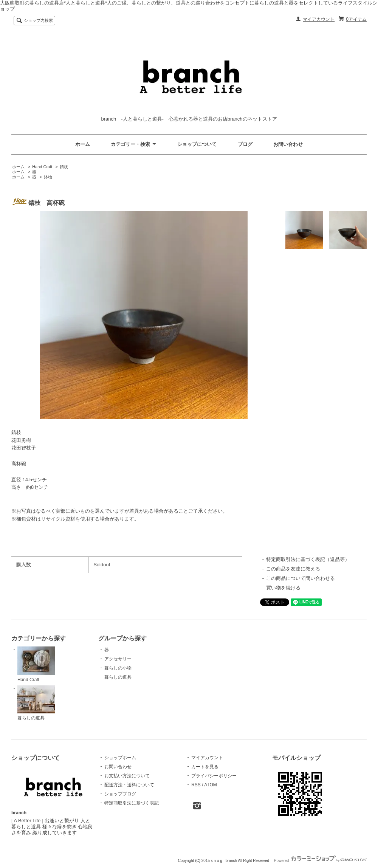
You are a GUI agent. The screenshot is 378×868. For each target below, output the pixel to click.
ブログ (245, 144)
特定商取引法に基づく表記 (132, 803)
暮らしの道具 (36, 703)
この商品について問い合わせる (301, 578)
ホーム (83, 144)
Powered (320, 861)
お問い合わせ (288, 144)
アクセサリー (118, 659)
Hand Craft (42, 167)
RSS (196, 785)
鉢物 (48, 177)
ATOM (211, 785)
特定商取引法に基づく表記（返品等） (308, 559)
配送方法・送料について (129, 785)
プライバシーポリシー (214, 776)
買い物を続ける (283, 588)
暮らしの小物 (118, 668)
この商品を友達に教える (293, 569)
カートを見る (205, 767)
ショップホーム (120, 758)
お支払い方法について (127, 776)
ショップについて (197, 144)
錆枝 (64, 167)
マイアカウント (319, 19)
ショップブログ (120, 794)
